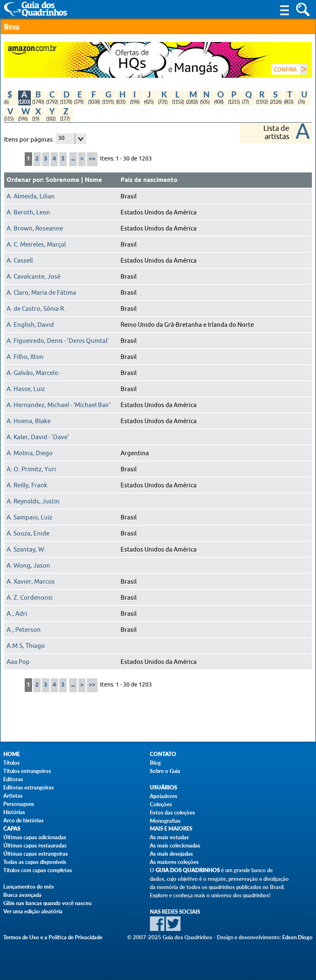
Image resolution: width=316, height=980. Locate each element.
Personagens (19, 804)
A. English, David (30, 325)
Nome (93, 180)
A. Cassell (20, 261)
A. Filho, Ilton (25, 357)
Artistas (13, 796)
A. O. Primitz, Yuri (31, 469)
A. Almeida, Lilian (31, 196)
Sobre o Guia (165, 771)
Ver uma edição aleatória (33, 911)
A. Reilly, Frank (27, 485)
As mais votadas (169, 837)
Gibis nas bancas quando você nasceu (47, 903)
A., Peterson (24, 630)
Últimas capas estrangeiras (36, 854)
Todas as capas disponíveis (35, 862)
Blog (155, 763)
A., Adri (17, 614)
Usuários (163, 788)
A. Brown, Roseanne (35, 228)
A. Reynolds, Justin (33, 501)
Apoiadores (164, 796)
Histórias (14, 812)
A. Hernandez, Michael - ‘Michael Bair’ (59, 405)
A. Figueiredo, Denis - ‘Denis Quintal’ (58, 341)
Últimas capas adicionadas (35, 837)
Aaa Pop (18, 662)
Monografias (165, 821)
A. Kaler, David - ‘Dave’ (38, 437)
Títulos (12, 763)
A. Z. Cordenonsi (30, 598)
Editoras (13, 779)
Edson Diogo (297, 937)
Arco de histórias (23, 820)
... (73, 159)
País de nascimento (149, 180)
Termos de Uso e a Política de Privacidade (53, 937)
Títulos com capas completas (38, 870)
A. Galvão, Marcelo (33, 373)
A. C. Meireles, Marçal (36, 244)
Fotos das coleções (172, 812)
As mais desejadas (171, 854)
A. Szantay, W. (26, 549)
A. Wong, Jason (28, 566)
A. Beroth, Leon (28, 212)
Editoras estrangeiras (29, 787)
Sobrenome (63, 180)
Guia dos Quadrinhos (188, 870)
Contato (163, 754)
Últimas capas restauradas (35, 845)
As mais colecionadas (175, 845)
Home (12, 754)
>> (92, 159)
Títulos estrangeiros (27, 771)
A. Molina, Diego (30, 453)
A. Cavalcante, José (34, 277)
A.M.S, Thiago (26, 646)
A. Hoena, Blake (29, 421)
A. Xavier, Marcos (31, 582)
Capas (12, 829)
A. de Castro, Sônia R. (36, 309)
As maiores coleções (174, 862)
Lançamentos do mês (29, 887)
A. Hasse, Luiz (26, 389)
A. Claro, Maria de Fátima (41, 293)
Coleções (161, 804)
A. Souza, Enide (28, 533)
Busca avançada (22, 895)
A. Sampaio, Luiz (29, 517)
